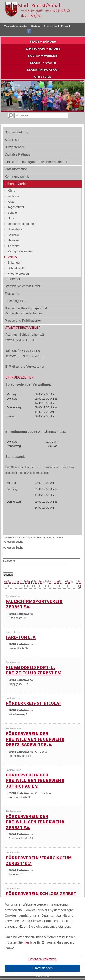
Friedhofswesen (18, 274)
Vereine (13, 257)
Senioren (14, 235)
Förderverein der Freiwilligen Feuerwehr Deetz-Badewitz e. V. (35, 739)
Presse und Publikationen (23, 321)
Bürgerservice (51, 26)
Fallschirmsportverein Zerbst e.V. (34, 604)
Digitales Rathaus (18, 154)
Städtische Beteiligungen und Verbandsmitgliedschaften (26, 311)
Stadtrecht (12, 140)
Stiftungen (14, 262)
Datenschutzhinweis (42, 959)
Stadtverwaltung (16, 132)
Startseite (9, 537)
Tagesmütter (16, 207)
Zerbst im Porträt (43, 70)
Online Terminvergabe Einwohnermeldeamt (36, 162)
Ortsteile (43, 77)
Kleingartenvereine (20, 251)
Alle (6, 582)
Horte (11, 218)
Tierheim (13, 246)
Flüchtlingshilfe (16, 301)
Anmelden (42, 976)
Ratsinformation (16, 169)
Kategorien (10, 561)
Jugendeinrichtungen (22, 224)
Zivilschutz (12, 294)
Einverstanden (43, 968)
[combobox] (35, 568)
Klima (11, 190)
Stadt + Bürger (43, 42)
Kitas (11, 202)
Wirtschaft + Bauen (43, 49)
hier (26, 942)
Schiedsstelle (17, 268)
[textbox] (6, 568)
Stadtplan (35, 26)
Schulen (13, 213)
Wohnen (13, 196)
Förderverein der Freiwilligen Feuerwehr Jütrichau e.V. (35, 780)
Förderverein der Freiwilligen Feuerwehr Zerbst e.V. (35, 822)
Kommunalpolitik (17, 177)
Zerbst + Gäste (43, 63)
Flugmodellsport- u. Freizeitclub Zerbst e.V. (34, 670)
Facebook (29, 31)
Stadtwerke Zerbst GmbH (23, 286)
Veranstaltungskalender (16, 26)
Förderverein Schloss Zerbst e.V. (41, 896)
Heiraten (13, 240)
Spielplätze (15, 229)
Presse (64, 26)
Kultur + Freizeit (43, 56)
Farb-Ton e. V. (21, 637)
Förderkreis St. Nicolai (33, 703)
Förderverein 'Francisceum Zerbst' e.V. (39, 861)
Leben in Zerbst (16, 184)
